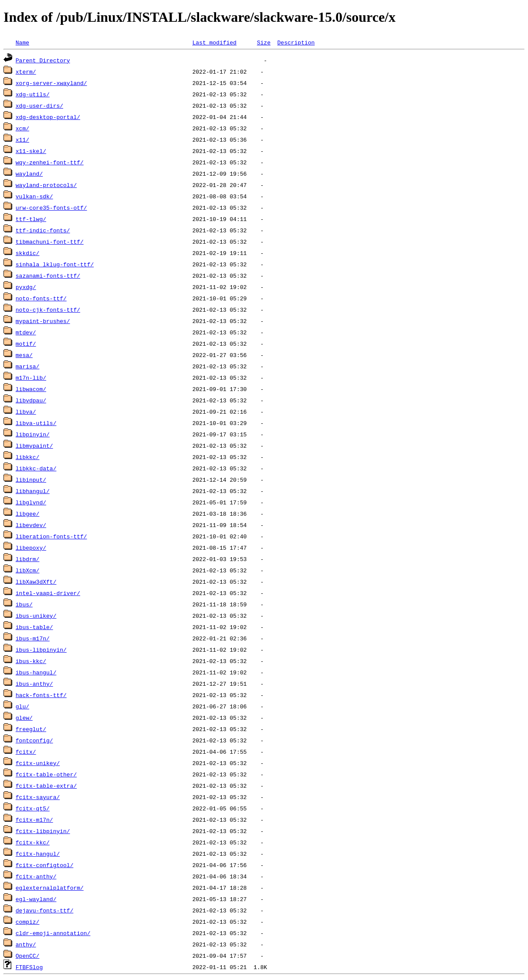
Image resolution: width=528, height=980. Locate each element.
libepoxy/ (31, 548)
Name (22, 42)
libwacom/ (31, 389)
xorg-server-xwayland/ (51, 83)
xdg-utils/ (33, 94)
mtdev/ (26, 332)
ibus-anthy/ (34, 684)
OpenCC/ (28, 956)
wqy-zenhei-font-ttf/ (50, 162)
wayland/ (29, 174)
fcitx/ (26, 752)
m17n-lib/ (31, 378)
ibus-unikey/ (36, 616)
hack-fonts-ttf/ (41, 695)
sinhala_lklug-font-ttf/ (55, 264)
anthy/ (26, 944)
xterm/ (26, 71)
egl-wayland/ (36, 899)
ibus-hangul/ (36, 672)
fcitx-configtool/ (45, 865)
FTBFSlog (29, 967)
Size (264, 42)
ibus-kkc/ (31, 661)
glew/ (24, 718)
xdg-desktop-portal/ (48, 117)
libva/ (26, 412)
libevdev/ (31, 525)
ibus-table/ (34, 627)
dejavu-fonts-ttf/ (45, 910)
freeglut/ (31, 729)
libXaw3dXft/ (36, 582)
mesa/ (24, 355)
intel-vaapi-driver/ (48, 593)
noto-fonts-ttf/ (41, 298)
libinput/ (31, 480)
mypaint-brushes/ (43, 321)
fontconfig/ (34, 740)
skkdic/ (28, 253)
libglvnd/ (31, 502)
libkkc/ (28, 457)
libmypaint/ (34, 446)
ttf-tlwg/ (31, 219)
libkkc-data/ (36, 468)
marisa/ (28, 366)
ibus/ (24, 604)
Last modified (214, 42)
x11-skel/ (31, 151)
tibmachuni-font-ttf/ (50, 242)
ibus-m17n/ (33, 638)
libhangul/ (33, 491)
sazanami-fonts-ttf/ (48, 276)
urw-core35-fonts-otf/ (51, 208)
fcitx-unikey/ (38, 763)
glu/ (22, 706)
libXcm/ (28, 570)
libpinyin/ (33, 434)
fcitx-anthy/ (36, 876)
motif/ (26, 344)
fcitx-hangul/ (38, 854)
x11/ (22, 140)
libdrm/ (28, 559)
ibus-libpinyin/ (41, 650)
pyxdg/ (26, 287)
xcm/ (22, 128)
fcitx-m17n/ (34, 820)
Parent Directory (43, 60)
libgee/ (28, 514)
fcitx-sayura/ (38, 797)
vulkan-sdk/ (34, 196)
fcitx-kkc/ (33, 842)
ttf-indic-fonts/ (43, 230)
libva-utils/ (36, 423)
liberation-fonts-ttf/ (51, 536)
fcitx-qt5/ (33, 808)
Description (296, 42)
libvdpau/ (31, 400)
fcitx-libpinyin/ (43, 831)
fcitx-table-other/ (46, 774)
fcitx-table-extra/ (46, 786)
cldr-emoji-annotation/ (53, 933)
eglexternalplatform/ (50, 888)
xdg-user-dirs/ (39, 105)
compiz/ (28, 922)
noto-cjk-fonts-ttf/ (48, 310)
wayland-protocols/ (46, 185)
